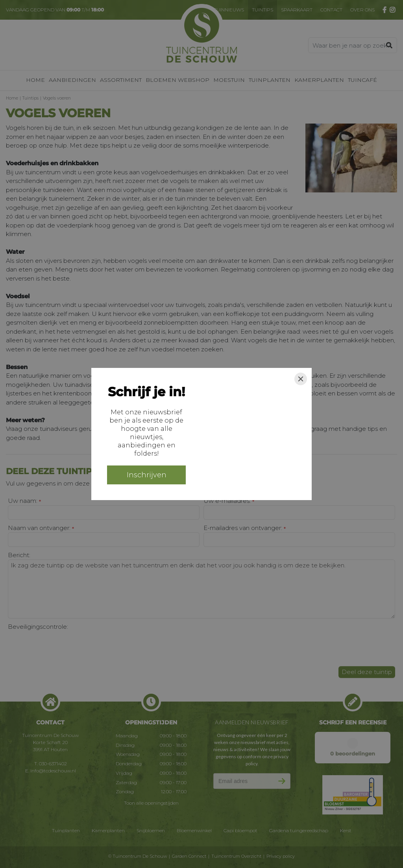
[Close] (301, 379)
